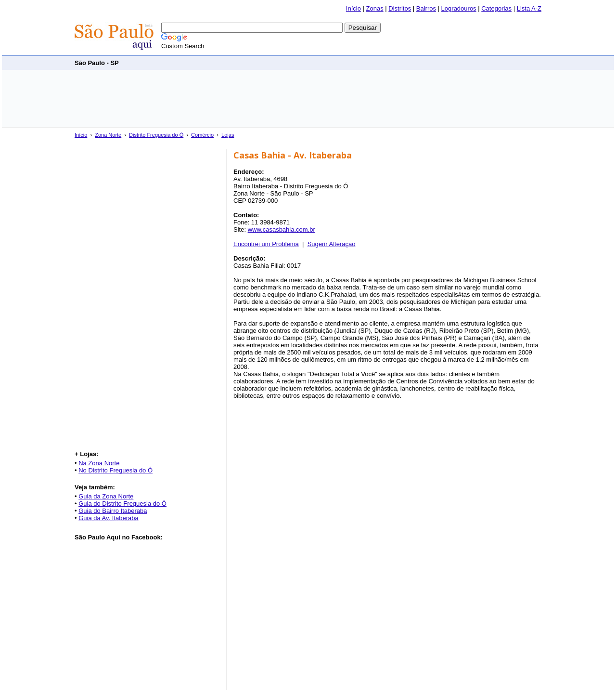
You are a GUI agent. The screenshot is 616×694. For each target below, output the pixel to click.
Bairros (426, 8)
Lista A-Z (529, 8)
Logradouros (459, 8)
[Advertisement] (366, 62)
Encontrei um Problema (266, 244)
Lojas (228, 135)
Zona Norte (108, 135)
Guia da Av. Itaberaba (109, 518)
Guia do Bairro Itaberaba (113, 511)
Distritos (400, 8)
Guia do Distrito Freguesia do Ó (122, 504)
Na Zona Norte (99, 463)
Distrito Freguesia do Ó (156, 135)
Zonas (375, 8)
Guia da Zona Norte (106, 496)
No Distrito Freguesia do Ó (115, 470)
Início (353, 8)
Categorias (496, 8)
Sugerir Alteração (332, 244)
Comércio (202, 135)
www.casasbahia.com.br (282, 229)
